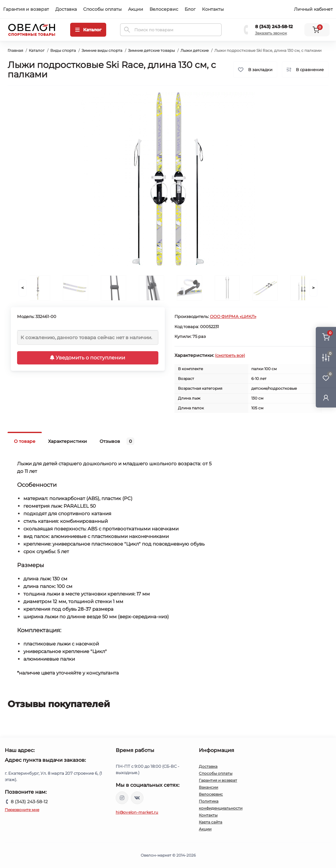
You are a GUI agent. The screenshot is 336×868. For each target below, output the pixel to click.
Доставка (66, 9)
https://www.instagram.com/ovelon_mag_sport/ (122, 798)
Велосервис (164, 9)
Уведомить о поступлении (88, 358)
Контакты (213, 9)
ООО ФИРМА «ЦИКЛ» (233, 316)
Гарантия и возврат (26, 9)
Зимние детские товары (151, 50)
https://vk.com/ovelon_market (137, 798)
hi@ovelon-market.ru (137, 812)
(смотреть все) (230, 355)
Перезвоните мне (22, 810)
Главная (15, 50)
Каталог (37, 50)
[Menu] (88, 30)
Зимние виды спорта (102, 50)
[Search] (127, 30)
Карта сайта (211, 822)
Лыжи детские (195, 50)
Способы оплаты (102, 9)
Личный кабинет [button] (313, 9)
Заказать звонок (271, 33)
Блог (190, 9)
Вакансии (208, 787)
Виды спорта (63, 50)
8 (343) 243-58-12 (274, 27)
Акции (136, 9)
